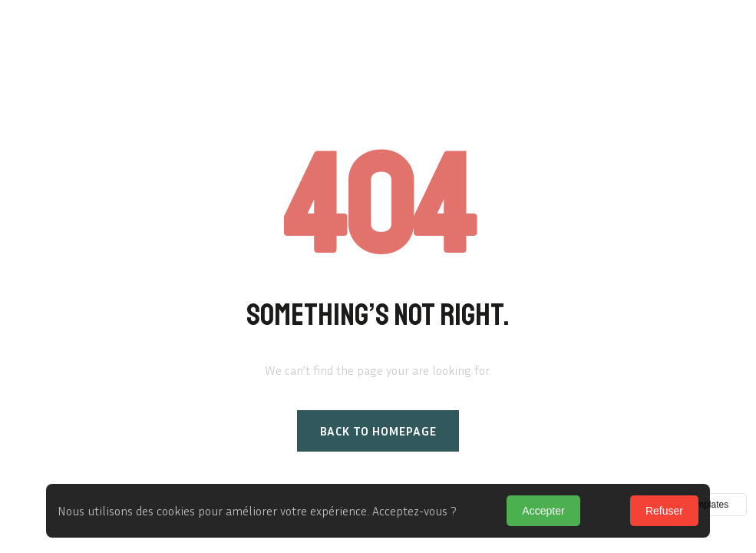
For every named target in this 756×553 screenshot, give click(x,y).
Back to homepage (378, 431)
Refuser (664, 511)
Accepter (543, 511)
